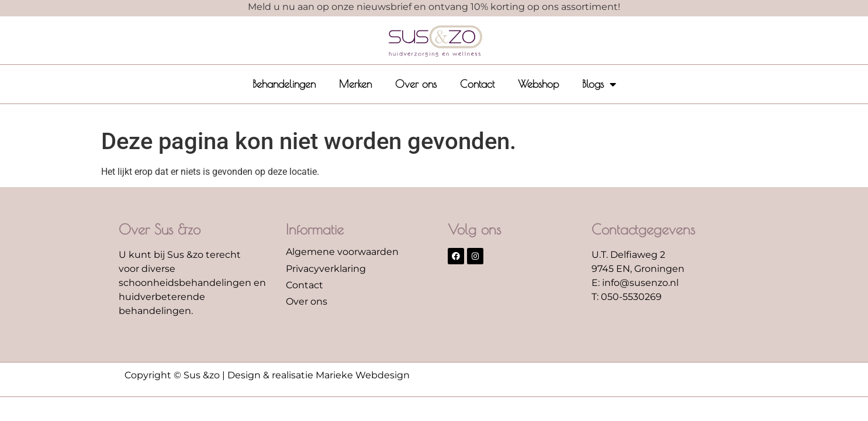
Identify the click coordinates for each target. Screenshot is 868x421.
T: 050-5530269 (627, 297)
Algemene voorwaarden (342, 252)
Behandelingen (284, 84)
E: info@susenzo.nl (635, 283)
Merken (355, 84)
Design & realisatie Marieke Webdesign (319, 375)
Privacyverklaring (326, 269)
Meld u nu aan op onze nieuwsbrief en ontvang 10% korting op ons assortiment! (434, 7)
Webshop (538, 84)
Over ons (416, 84)
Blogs (599, 84)
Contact (477, 84)
